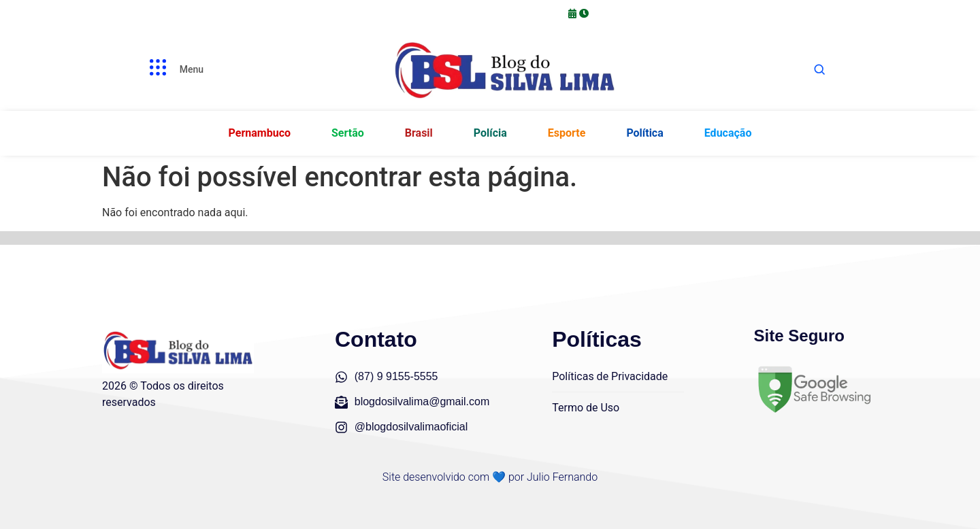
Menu (192, 69)
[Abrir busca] (819, 69)
